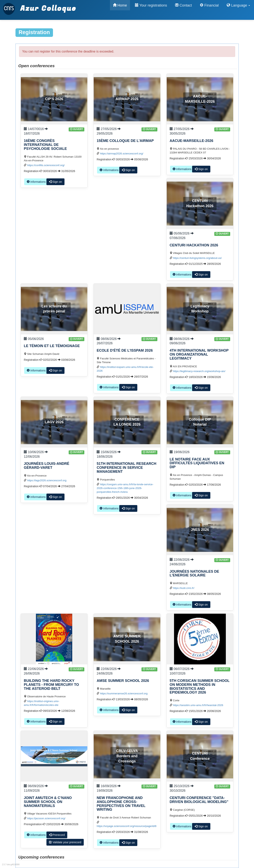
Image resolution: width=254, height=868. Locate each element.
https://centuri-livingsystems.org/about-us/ (197, 258)
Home (120, 5)
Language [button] (238, 5)
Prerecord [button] (57, 835)
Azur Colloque (40, 6)
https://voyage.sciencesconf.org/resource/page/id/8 (127, 826)
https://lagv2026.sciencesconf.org (47, 480)
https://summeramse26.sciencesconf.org (124, 693)
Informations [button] (36, 182)
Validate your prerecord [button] (65, 842)
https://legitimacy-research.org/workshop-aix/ (199, 371)
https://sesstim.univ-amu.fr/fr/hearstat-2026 (198, 705)
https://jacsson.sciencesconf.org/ (46, 818)
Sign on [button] (55, 182)
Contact (183, 5)
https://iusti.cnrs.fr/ (184, 588)
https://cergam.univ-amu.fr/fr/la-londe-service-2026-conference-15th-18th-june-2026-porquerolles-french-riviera (125, 488)
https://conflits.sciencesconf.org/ (46, 165)
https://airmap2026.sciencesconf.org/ (122, 154)
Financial (209, 5)
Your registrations (151, 5)
